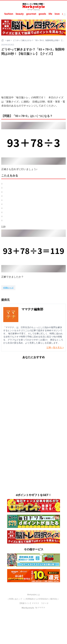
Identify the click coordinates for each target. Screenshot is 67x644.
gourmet (31, 14)
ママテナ (35, 603)
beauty (20, 14)
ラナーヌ (45, 603)
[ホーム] (3, 40)
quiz (8, 40)
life (50, 14)
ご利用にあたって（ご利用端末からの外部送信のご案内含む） (34, 599)
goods (42, 14)
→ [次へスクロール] (65, 14)
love (57, 14)
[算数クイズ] (8, 288)
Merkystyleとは (33, 595)
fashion (9, 14)
